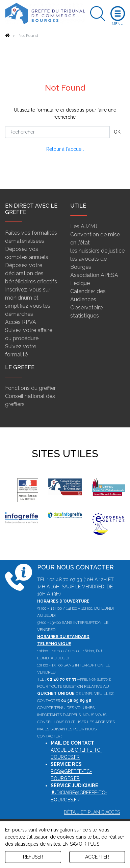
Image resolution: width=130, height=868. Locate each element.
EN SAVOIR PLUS (81, 844)
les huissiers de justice (97, 251)
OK (117, 132)
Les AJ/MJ (84, 226)
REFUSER (33, 857)
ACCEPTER (97, 857)
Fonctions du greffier (30, 388)
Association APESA (94, 275)
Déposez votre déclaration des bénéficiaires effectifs (31, 273)
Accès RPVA (21, 322)
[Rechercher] (57, 132)
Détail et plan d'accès (92, 812)
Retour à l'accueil (65, 149)
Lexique (80, 283)
